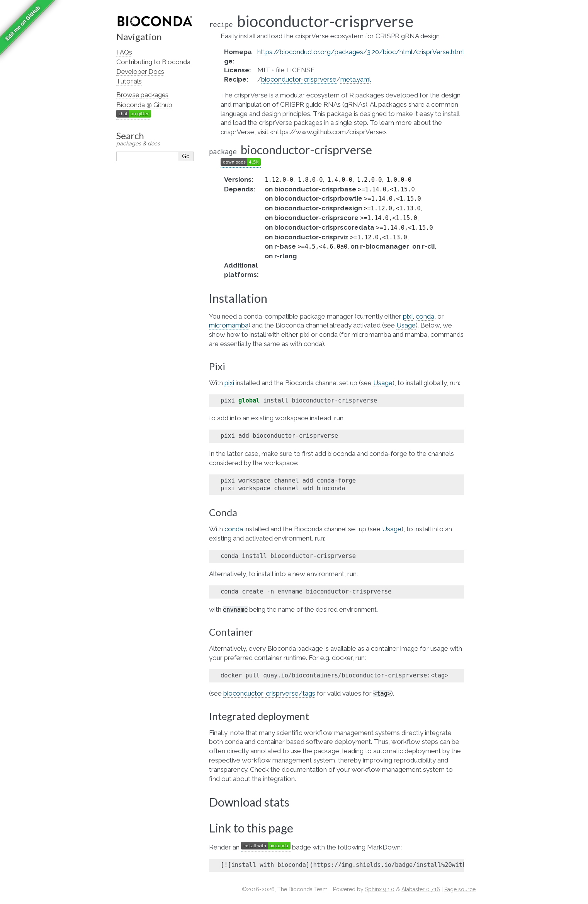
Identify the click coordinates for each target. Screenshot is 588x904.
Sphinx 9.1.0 (380, 889)
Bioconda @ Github (144, 105)
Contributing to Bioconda (153, 62)
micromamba (229, 325)
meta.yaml (356, 79)
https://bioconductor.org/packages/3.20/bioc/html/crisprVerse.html (361, 52)
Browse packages (142, 95)
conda (425, 316)
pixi (408, 316)
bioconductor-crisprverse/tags (269, 693)
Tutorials (129, 81)
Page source (460, 889)
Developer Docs (140, 72)
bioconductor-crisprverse (299, 79)
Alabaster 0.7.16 (421, 889)
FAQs (124, 52)
